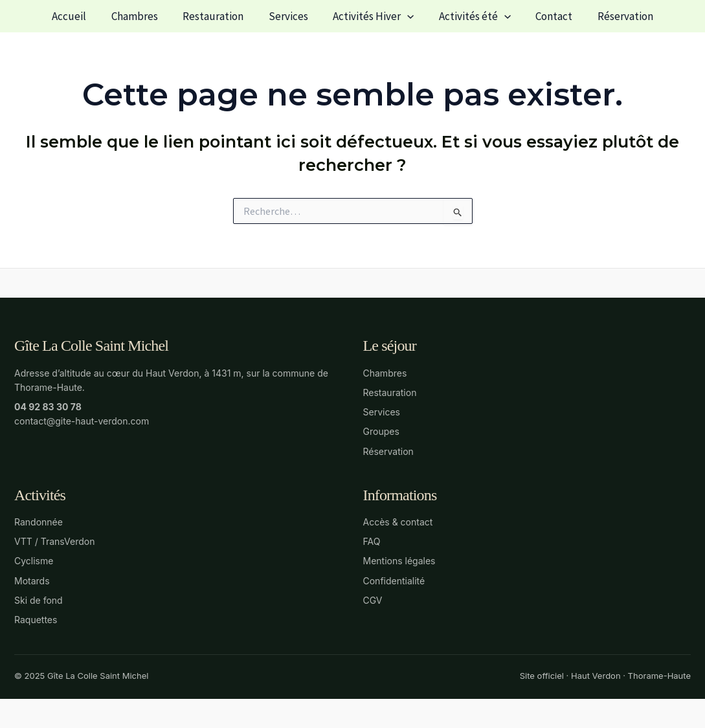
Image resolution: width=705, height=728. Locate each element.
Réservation (615, 16)
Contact (547, 16)
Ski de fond (39, 600)
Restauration (218, 16)
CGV (373, 600)
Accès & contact (398, 522)
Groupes (381, 431)
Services (290, 16)
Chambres (142, 16)
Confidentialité (394, 581)
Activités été (470, 16)
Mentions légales (399, 561)
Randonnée (39, 522)
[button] (406, 16)
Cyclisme (34, 561)
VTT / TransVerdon (54, 541)
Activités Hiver (372, 16)
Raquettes (36, 620)
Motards (32, 581)
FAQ (372, 541)
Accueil (79, 16)
